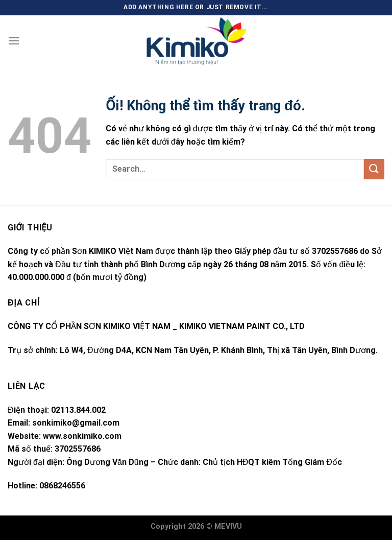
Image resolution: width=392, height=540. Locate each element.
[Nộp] (374, 169)
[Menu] (14, 41)
